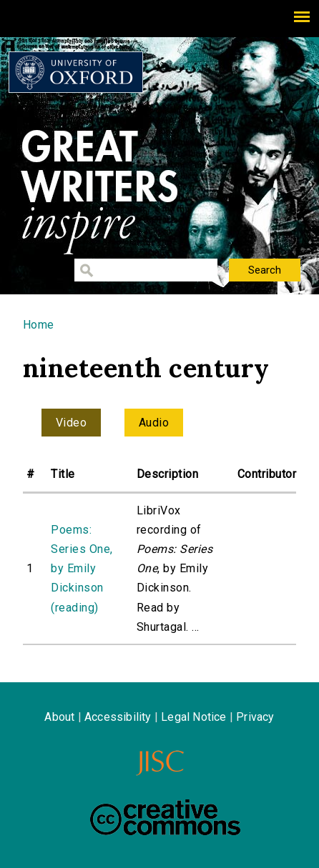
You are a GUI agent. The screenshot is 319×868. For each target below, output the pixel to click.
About (59, 717)
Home (39, 325)
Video (71, 423)
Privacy (255, 717)
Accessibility (118, 717)
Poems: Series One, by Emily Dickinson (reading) (82, 569)
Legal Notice (193, 717)
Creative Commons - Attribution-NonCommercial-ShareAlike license (165, 817)
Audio (154, 423)
